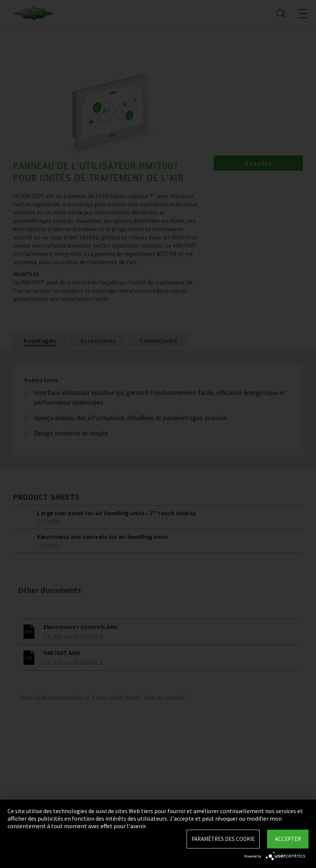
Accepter (288, 839)
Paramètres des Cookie (223, 839)
